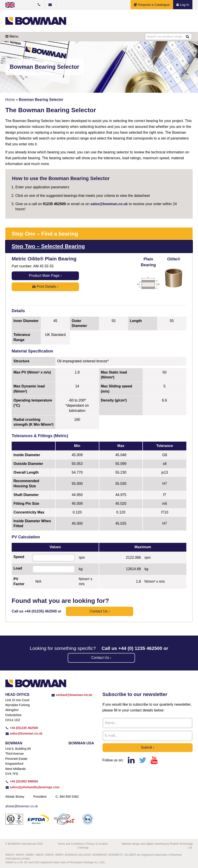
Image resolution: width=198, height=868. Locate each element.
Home (10, 100)
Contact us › (100, 611)
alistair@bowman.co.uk (22, 806)
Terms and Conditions (71, 844)
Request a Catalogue (152, 5)
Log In (183, 5)
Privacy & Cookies (97, 844)
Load (18, 568)
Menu (12, 36)
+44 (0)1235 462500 (22, 728)
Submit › (148, 747)
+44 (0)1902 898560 (22, 781)
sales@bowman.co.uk (109, 204)
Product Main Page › (45, 276)
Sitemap (84, 848)
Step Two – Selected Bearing (48, 246)
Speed (19, 557)
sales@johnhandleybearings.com (33, 787)
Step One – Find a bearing (45, 234)
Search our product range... (165, 37)
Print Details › (45, 287)
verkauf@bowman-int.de (72, 695)
